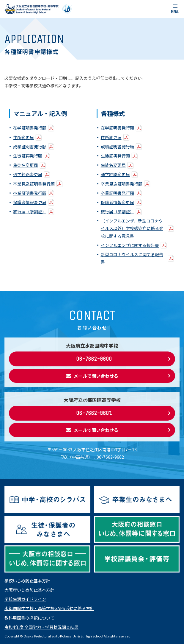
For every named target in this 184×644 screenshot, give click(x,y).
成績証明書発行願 (30, 147)
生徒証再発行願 (28, 156)
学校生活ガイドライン (25, 599)
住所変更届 (23, 137)
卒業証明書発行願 (30, 193)
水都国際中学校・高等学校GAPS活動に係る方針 (49, 608)
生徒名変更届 (26, 165)
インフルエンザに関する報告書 (130, 245)
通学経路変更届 (28, 174)
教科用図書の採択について (29, 618)
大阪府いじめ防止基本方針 (29, 590)
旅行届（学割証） (30, 211)
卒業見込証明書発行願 (34, 184)
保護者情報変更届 (30, 202)
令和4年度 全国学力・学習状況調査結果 (41, 627)
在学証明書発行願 (30, 128)
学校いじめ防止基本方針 (27, 581)
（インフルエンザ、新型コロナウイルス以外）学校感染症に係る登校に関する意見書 (132, 228)
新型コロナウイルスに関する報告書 (132, 258)
